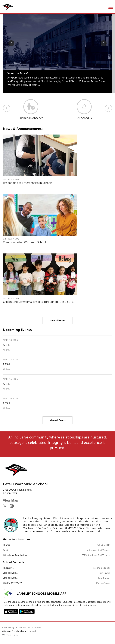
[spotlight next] (104, 43)
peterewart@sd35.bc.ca (98, 550)
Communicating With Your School (24, 242)
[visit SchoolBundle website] (57, 635)
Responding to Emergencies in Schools (28, 183)
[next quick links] (108, 108)
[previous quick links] (7, 108)
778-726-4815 (103, 545)
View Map (11, 500)
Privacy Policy (8, 627)
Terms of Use (24, 627)
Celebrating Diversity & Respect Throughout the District (38, 302)
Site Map (38, 627)
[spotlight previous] (11, 43)
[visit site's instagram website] (12, 506)
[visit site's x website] (5, 506)
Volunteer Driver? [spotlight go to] (18, 73)
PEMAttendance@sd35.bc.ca (96, 555)
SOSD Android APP (27, 611)
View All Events (58, 420)
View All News (58, 320)
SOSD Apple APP (11, 611)
